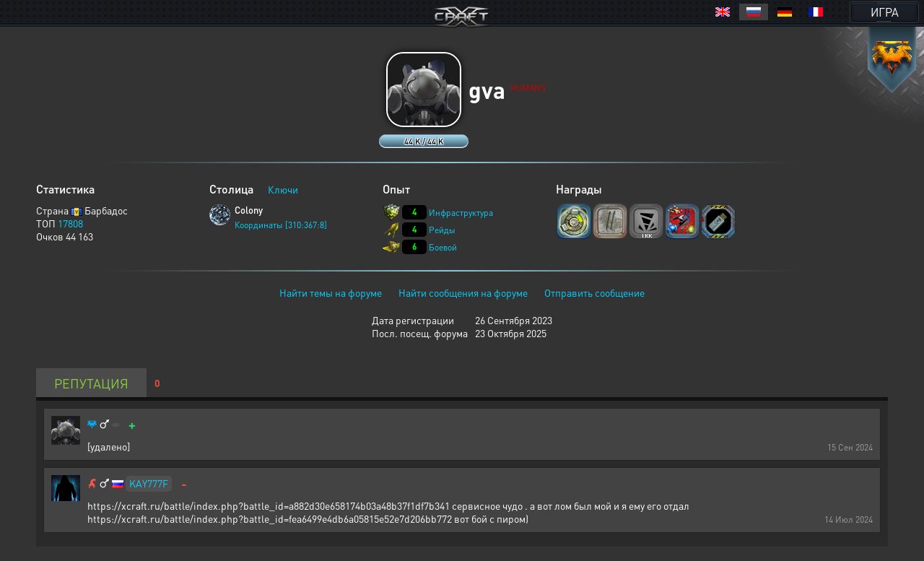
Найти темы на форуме (331, 292)
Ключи (283, 189)
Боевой (443, 247)
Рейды (442, 230)
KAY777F (149, 483)
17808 (70, 223)
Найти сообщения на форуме (463, 292)
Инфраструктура (461, 213)
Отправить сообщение (594, 292)
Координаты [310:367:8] (281, 225)
